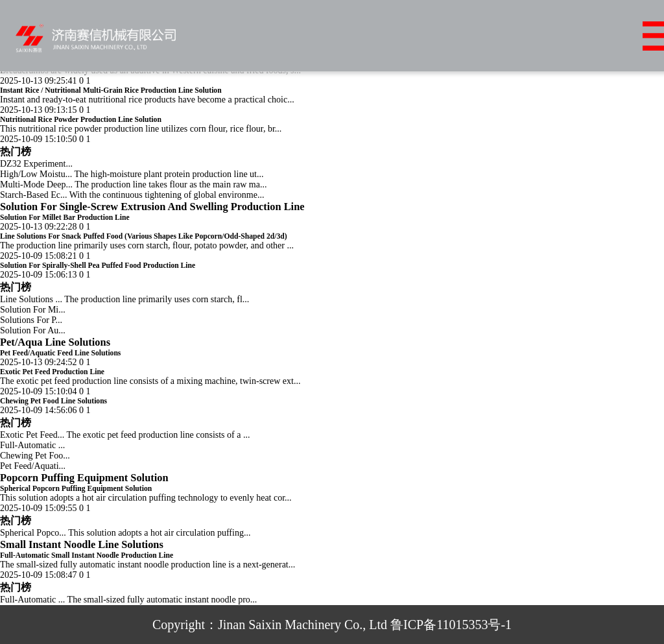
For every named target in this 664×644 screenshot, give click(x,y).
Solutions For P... (31, 320)
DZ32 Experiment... (36, 164)
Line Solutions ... (31, 299)
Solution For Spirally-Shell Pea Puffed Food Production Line (98, 266)
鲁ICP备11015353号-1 (451, 625)
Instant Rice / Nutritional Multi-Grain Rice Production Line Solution (111, 90)
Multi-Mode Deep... (36, 185)
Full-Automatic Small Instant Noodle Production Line (87, 555)
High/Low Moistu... (36, 174)
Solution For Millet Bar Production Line (65, 218)
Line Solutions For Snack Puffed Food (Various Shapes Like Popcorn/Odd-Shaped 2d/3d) (144, 236)
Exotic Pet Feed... (32, 435)
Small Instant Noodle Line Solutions (82, 544)
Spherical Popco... (33, 533)
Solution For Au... (33, 330)
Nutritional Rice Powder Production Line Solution (81, 120)
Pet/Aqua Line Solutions (55, 342)
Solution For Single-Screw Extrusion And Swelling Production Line (152, 207)
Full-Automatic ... (32, 445)
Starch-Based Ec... (33, 195)
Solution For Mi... (33, 310)
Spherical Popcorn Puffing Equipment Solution (76, 489)
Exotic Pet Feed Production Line (52, 372)
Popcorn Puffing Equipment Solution (84, 478)
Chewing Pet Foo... (35, 456)
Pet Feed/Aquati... (33, 466)
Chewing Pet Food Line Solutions (53, 401)
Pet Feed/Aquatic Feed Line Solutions (60, 353)
